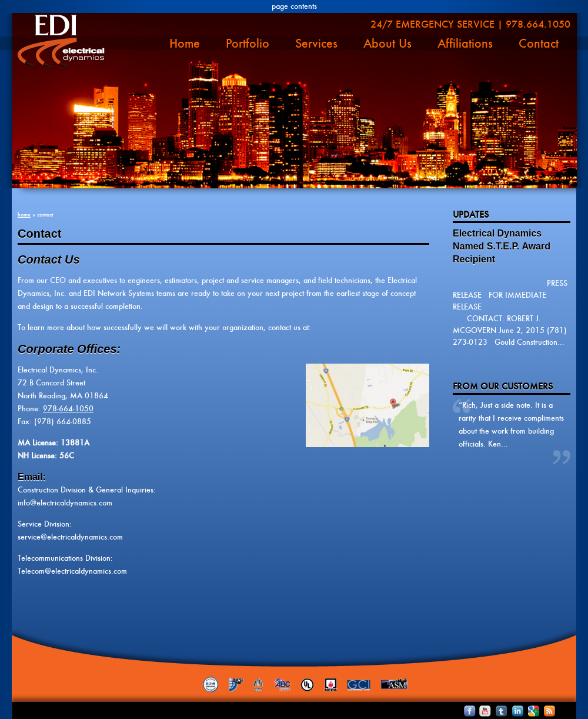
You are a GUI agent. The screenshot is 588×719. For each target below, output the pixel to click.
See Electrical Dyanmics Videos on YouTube (480, 711)
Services (316, 44)
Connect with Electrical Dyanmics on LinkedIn (511, 711)
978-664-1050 (68, 409)
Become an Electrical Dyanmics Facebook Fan (465, 711)
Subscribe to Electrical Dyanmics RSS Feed (541, 711)
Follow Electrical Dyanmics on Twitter (495, 711)
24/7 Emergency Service (432, 24)
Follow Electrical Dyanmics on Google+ (526, 711)
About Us (387, 44)
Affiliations (465, 44)
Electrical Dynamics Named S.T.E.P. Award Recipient (502, 246)
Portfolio (248, 44)
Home (185, 44)
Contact (539, 44)
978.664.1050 (538, 24)
